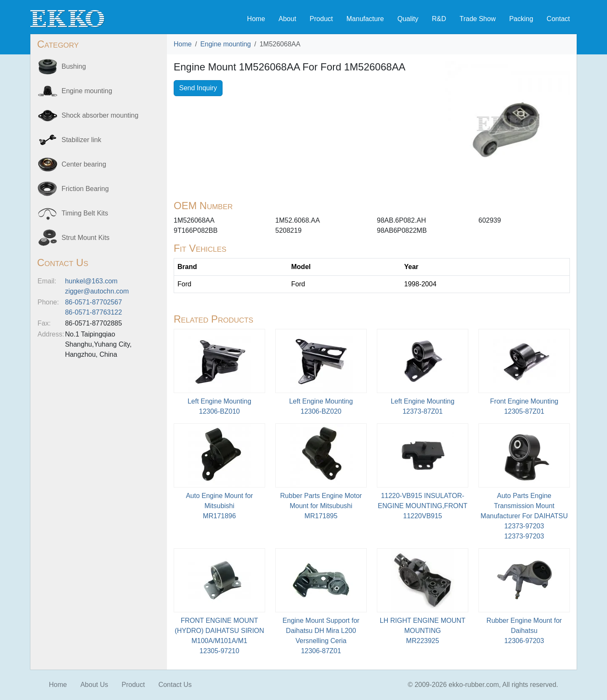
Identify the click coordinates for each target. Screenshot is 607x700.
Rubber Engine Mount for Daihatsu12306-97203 (524, 631)
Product (321, 19)
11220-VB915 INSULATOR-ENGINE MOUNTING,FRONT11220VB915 (422, 506)
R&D (439, 19)
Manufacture (365, 19)
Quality (408, 19)
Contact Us (175, 685)
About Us (94, 685)
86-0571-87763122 (93, 312)
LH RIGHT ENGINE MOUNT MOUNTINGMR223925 (423, 631)
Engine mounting (226, 44)
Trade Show (478, 19)
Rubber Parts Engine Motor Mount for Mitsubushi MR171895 (321, 506)
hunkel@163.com (91, 281)
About (287, 19)
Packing (521, 19)
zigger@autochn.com (97, 291)
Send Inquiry (198, 88)
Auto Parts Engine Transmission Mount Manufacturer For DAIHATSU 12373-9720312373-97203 (524, 516)
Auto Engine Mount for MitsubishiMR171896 (219, 506)
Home (256, 19)
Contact (558, 19)
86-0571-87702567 (93, 302)
